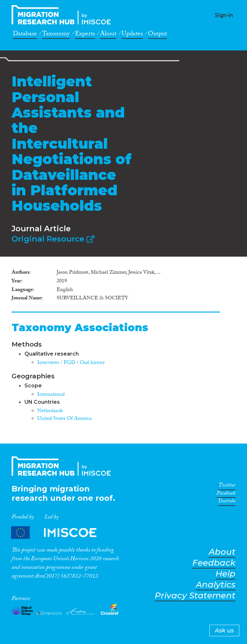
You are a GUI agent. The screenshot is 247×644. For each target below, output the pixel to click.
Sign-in (224, 15)
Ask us (224, 631)
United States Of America (64, 419)
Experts (85, 35)
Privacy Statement (195, 596)
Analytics (216, 585)
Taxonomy (56, 35)
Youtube (227, 502)
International (51, 395)
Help (225, 574)
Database (25, 35)
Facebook (226, 494)
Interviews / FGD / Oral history (71, 363)
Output (157, 35)
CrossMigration (63, 15)
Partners (59, 532)
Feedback (214, 563)
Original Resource (53, 239)
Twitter (227, 486)
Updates (132, 35)
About (108, 35)
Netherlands (50, 411)
